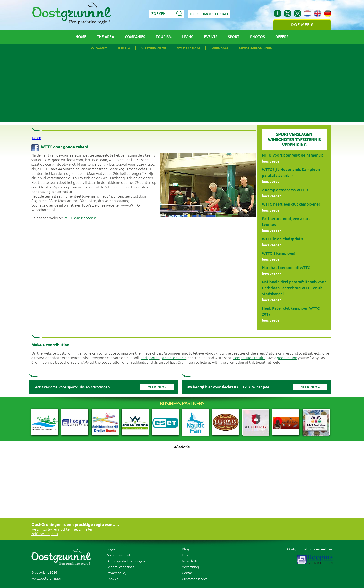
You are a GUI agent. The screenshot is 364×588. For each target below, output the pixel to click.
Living (188, 37)
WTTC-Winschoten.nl (80, 218)
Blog (185, 549)
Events (211, 37)
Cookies (113, 579)
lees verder (271, 161)
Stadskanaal (189, 48)
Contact (222, 14)
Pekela (124, 48)
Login (194, 14)
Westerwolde (154, 48)
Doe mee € (302, 25)
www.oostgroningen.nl (48, 579)
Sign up (207, 14)
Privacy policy (116, 573)
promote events (174, 358)
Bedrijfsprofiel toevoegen (126, 561)
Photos (257, 37)
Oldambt (99, 48)
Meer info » (157, 387)
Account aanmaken (121, 555)
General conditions (120, 567)
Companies (135, 37)
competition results (249, 358)
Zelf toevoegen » (45, 534)
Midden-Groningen (256, 48)
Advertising (190, 567)
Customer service (195, 579)
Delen (36, 138)
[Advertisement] (182, 89)
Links (186, 555)
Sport (234, 37)
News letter (191, 561)
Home (81, 37)
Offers (282, 37)
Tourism (164, 37)
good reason (287, 358)
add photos (150, 358)
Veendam (220, 48)
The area (105, 37)
